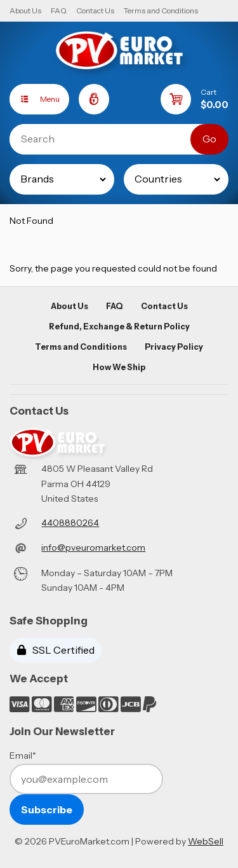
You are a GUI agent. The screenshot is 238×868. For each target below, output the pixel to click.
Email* (23, 755)
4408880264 (70, 523)
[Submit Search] (209, 139)
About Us (25, 10)
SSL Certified (56, 650)
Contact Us (95, 10)
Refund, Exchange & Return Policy (119, 327)
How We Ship (119, 367)
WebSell (206, 841)
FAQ (59, 10)
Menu (35, 99)
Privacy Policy (174, 347)
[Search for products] (109, 139)
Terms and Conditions (161, 10)
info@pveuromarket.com (93, 548)
